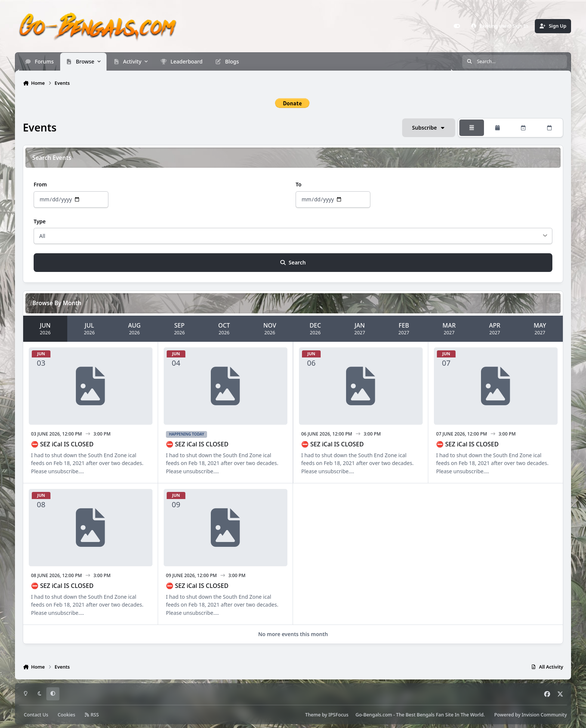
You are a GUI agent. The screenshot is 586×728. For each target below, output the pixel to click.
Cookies (66, 715)
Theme (313, 715)
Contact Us (36, 715)
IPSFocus (339, 715)
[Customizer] (457, 26)
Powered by (530, 715)
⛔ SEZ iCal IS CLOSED (62, 444)
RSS (92, 715)
